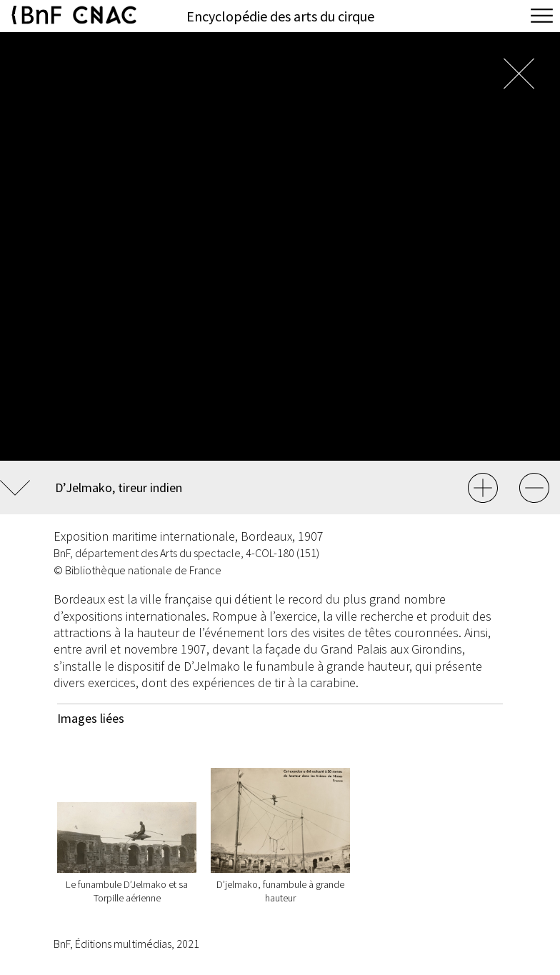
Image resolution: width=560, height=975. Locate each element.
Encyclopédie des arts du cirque (280, 16)
